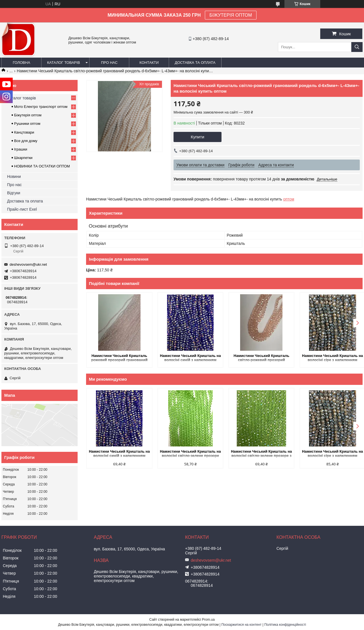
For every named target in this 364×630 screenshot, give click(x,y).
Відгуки (14, 193)
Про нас (109, 63)
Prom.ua (208, 620)
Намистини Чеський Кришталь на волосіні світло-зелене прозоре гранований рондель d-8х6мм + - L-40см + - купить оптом (189, 454)
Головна (21, 63)
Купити (198, 137)
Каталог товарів (63, 63)
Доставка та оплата (195, 63)
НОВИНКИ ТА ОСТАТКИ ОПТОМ (42, 166)
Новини (14, 176)
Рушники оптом (27, 124)
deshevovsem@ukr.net (28, 264)
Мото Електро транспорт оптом (41, 107)
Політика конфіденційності (285, 625)
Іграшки (21, 149)
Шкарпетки (23, 158)
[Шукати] (357, 47)
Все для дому (26, 141)
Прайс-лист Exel (22, 209)
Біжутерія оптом (28, 115)
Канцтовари (24, 132)
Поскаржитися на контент (241, 625)
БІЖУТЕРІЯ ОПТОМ (231, 15)
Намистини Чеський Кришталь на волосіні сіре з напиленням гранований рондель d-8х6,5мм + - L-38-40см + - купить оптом (330, 358)
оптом (289, 199)
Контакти (149, 63)
